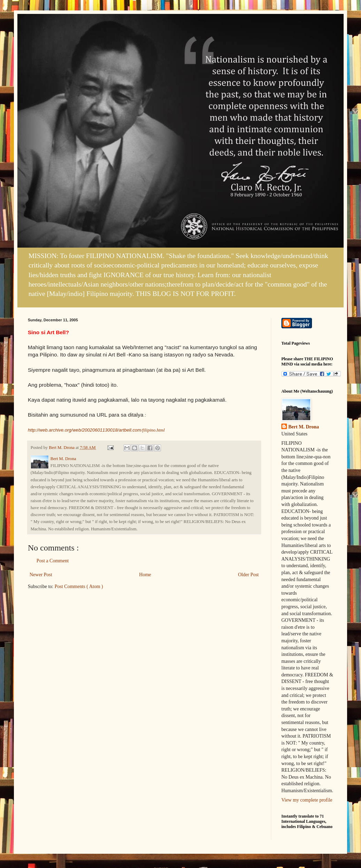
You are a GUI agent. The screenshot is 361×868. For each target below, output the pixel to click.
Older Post (249, 575)
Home (145, 575)
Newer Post (41, 575)
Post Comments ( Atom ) (79, 586)
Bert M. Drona (304, 427)
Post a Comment (53, 561)
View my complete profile (307, 800)
